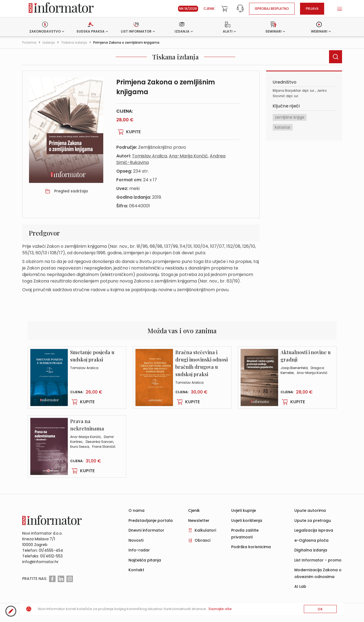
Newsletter (199, 521)
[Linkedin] (61, 579)
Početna (29, 42)
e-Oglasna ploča (311, 540)
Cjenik (209, 9)
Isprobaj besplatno (272, 9)
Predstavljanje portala (151, 521)
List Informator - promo (318, 560)
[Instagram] (70, 579)
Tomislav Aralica (149, 156)
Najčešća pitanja (145, 560)
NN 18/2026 (188, 9)
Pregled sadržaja (71, 191)
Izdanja (49, 42)
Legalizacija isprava (314, 530)
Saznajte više (220, 609)
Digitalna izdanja (311, 550)
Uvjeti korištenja (247, 521)
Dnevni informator (146, 530)
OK (320, 609)
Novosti (136, 540)
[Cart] (224, 9)
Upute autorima (310, 510)
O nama (136, 510)
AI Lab (300, 586)
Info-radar (139, 550)
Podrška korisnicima (251, 547)
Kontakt (136, 570)
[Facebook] (52, 579)
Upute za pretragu (313, 521)
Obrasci (202, 540)
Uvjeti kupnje (244, 510)
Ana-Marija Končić (188, 156)
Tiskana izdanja (74, 42)
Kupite (128, 132)
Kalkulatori (205, 530)
